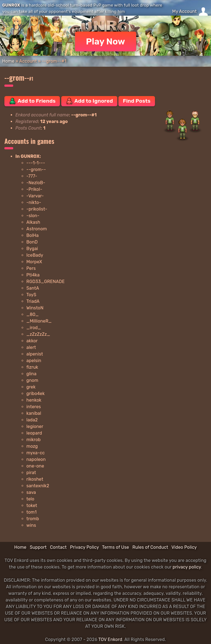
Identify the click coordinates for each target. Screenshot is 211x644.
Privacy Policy (84, 547)
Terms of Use (116, 547)
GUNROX (11, 5)
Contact (58, 547)
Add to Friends (32, 101)
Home (8, 61)
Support (38, 547)
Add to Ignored (89, 101)
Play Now (106, 41)
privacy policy (187, 567)
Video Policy (184, 547)
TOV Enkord (110, 639)
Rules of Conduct (150, 547)
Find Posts (137, 101)
